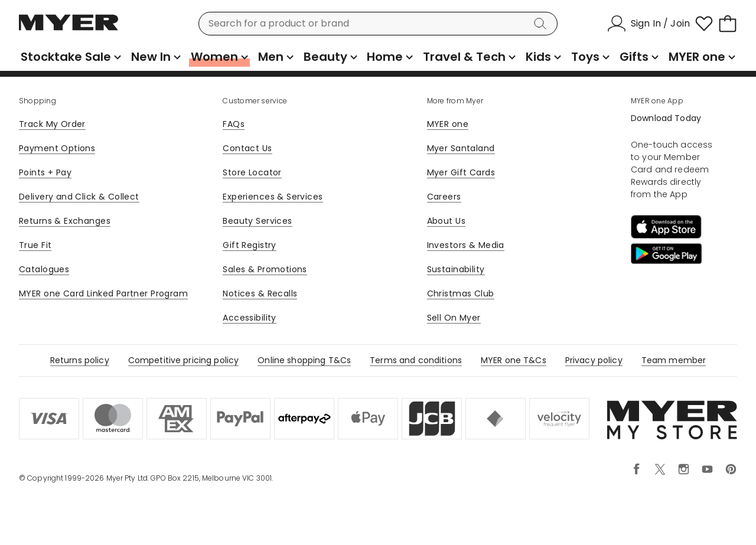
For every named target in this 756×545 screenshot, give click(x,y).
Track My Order (52, 124)
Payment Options (57, 148)
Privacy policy (594, 360)
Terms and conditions (416, 360)
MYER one (448, 124)
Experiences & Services (273, 197)
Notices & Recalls (260, 293)
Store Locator (252, 172)
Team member (674, 360)
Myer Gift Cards (461, 172)
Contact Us (247, 148)
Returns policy (80, 360)
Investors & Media (466, 245)
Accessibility (249, 318)
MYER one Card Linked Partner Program (103, 293)
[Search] (542, 24)
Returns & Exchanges (65, 221)
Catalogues (44, 269)
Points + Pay (45, 172)
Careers (444, 197)
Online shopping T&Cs (304, 360)
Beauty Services (257, 221)
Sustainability (456, 269)
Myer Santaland (461, 148)
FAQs (234, 124)
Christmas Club (461, 293)
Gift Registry (249, 245)
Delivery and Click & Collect (79, 197)
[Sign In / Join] (649, 24)
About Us (446, 221)
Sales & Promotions (265, 269)
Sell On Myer (454, 318)
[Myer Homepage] (69, 29)
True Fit (35, 245)
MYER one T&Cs (514, 360)
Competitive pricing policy (184, 360)
